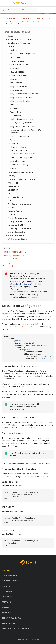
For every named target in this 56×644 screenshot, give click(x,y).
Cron (10, 200)
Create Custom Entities (19, 65)
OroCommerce (10, 575)
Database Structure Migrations (22, 54)
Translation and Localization (20, 179)
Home (4, 18)
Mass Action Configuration (24, 154)
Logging (12, 214)
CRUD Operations (17, 72)
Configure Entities (17, 61)
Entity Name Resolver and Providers (24, 94)
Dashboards (13, 186)
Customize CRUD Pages (19, 165)
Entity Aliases (15, 79)
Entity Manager (16, 90)
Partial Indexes (16, 115)
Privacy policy (10, 623)
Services (6, 602)
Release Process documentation (30, 292)
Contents (7, 248)
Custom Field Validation (19, 75)
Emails (11, 193)
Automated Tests (15, 235)
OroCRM (6, 586)
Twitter (6, 613)
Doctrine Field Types (18, 112)
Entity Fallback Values (18, 86)
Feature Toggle (15, 211)
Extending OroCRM (15, 225)
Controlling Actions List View (14, 252)
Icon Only (6, 262)
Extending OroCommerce (18, 228)
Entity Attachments (17, 161)
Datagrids (13, 140)
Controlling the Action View (14, 256)
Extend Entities (15, 57)
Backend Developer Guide (39, 18)
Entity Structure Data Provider (22, 101)
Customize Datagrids (16, 21)
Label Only (9, 265)
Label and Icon (11, 259)
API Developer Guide (16, 239)
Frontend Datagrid (33, 21)
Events (12, 105)
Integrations (12, 183)
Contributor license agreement (19, 629)
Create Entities (15, 50)
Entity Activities (16, 83)
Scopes (11, 207)
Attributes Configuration (19, 136)
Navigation (13, 190)
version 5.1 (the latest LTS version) (28, 283)
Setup (9, 36)
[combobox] (19, 10)
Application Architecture (18, 39)
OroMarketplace (11, 581)
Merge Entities (15, 68)
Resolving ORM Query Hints (21, 123)
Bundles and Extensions (18, 43)
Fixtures (13, 168)
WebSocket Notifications (18, 204)
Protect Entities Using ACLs (21, 157)
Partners (7, 597)
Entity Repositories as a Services (23, 126)
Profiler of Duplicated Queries (22, 119)
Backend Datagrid (18, 147)
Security (10, 176)
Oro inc (6, 570)
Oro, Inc (24, 639)
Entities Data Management (19, 172)
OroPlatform (9, 591)
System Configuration (18, 218)
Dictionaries (14, 108)
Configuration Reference (18, 221)
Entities (5, 21)
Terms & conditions (13, 618)
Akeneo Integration (17, 232)
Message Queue (14, 197)
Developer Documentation (18, 18)
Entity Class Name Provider (21, 97)
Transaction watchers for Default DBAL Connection (26, 131)
